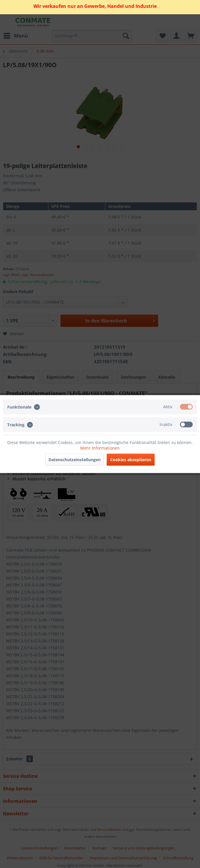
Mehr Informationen (100, 448)
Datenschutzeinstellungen (75, 460)
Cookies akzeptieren (131, 460)
